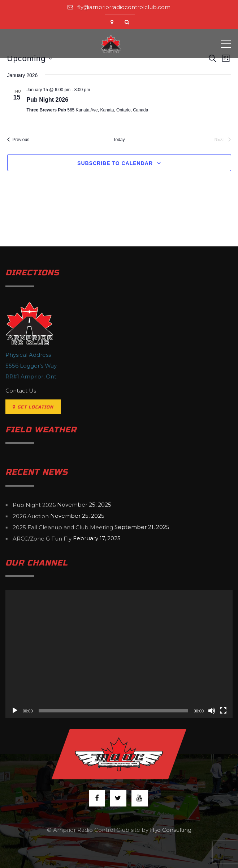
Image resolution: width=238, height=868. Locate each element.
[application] (119, 654)
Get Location (33, 407)
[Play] (15, 711)
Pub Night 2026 (48, 100)
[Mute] (212, 711)
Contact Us (21, 391)
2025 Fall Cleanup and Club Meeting (63, 527)
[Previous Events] (18, 140)
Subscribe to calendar (115, 163)
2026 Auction (31, 516)
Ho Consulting (171, 830)
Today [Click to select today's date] (119, 140)
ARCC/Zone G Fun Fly (42, 539)
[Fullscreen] (223, 711)
